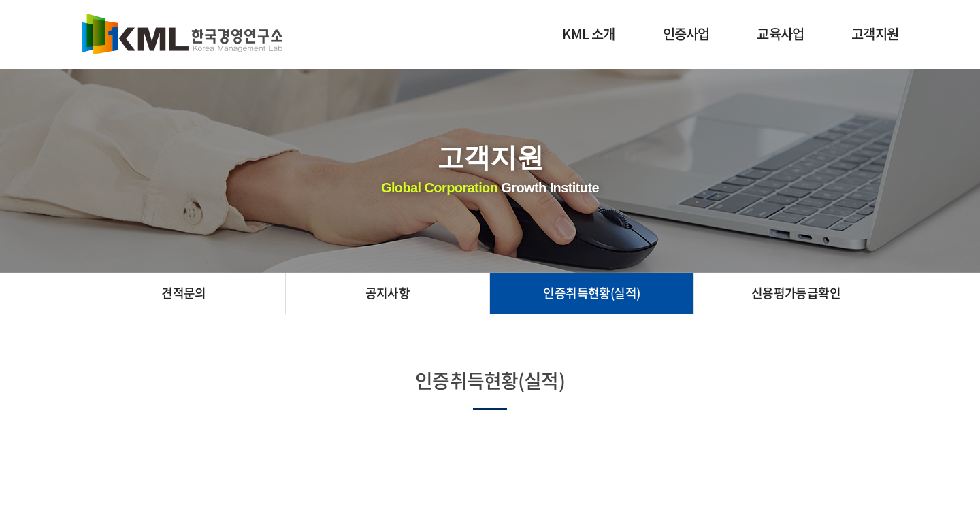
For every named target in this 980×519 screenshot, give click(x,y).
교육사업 (780, 34)
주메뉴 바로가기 (0, 0)
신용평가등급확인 (796, 293)
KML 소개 (588, 34)
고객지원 (875, 34)
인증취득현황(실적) (592, 293)
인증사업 (686, 34)
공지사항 (388, 293)
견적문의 (184, 293)
